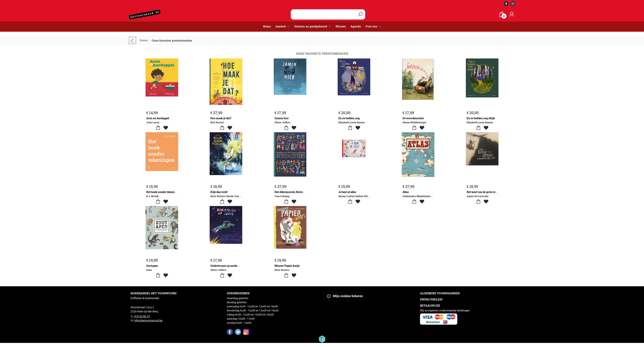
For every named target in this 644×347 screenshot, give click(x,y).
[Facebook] (230, 332)
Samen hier (282, 118)
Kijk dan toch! (219, 192)
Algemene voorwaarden (440, 293)
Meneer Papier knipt (287, 266)
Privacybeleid (431, 299)
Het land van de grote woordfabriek (488, 192)
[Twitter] (238, 332)
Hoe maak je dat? (221, 118)
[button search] (360, 14)
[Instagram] (246, 332)
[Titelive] (322, 339)
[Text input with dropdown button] (324, 14)
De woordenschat (413, 118)
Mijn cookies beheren (345, 296)
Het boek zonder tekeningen (164, 192)
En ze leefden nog (349, 118)
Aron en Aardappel (158, 118)
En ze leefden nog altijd (481, 118)
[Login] (512, 14)
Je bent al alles (347, 192)
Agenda (356, 26)
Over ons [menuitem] (372, 26)
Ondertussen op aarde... (225, 266)
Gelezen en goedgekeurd (311, 26)
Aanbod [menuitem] (281, 26)
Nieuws (341, 26)
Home (267, 26)
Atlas (406, 192)
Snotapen (152, 266)
